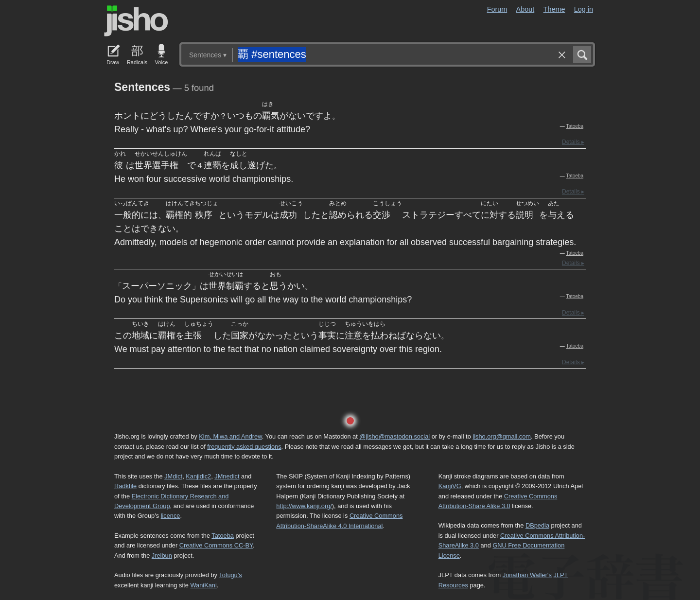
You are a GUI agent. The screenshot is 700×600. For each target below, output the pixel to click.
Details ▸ (573, 142)
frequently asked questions (244, 447)
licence (171, 516)
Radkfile (125, 486)
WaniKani (204, 585)
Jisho (136, 21)
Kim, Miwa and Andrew (230, 436)
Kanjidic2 (198, 476)
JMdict (173, 476)
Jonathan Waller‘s (527, 575)
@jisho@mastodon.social (394, 436)
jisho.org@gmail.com (502, 436)
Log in (584, 9)
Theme (554, 9)
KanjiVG (450, 486)
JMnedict (227, 476)
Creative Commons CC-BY (216, 545)
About (525, 9)
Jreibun (162, 556)
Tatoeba (575, 126)
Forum (497, 9)
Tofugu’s (230, 575)
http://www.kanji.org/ (304, 506)
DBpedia (537, 525)
